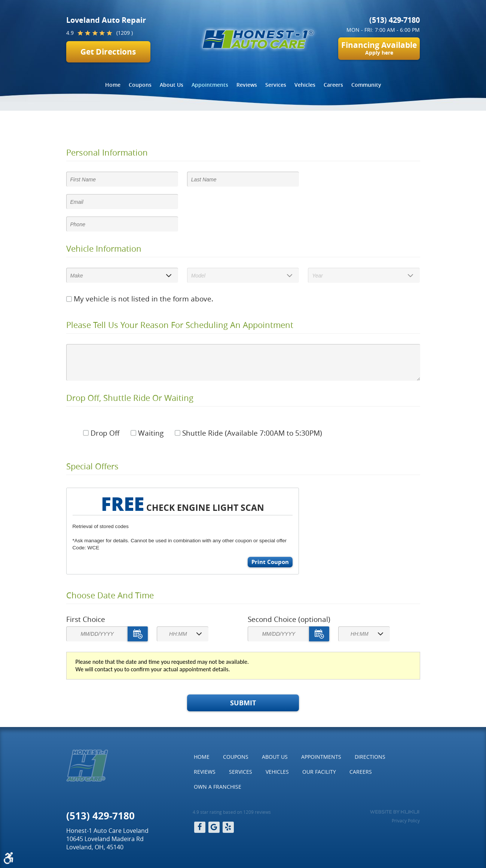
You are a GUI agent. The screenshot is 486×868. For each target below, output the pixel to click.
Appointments (210, 85)
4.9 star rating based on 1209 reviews (232, 812)
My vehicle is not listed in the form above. (143, 299)
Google (214, 827)
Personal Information (107, 153)
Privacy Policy (406, 821)
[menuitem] (113, 85)
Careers (333, 85)
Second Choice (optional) (289, 619)
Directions (370, 757)
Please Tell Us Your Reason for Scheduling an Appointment (180, 325)
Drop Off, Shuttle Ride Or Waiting (130, 398)
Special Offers (92, 466)
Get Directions (108, 52)
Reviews (247, 85)
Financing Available (379, 48)
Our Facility (319, 772)
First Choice (86, 619)
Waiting (151, 433)
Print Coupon (270, 562)
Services (276, 85)
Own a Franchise (218, 787)
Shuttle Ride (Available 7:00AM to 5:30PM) (252, 433)
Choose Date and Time (110, 595)
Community (366, 85)
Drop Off (105, 433)
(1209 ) (125, 33)
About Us (172, 85)
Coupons (140, 85)
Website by (395, 812)
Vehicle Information (104, 249)
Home (113, 85)
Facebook (200, 827)
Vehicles (305, 85)
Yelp (228, 827)
